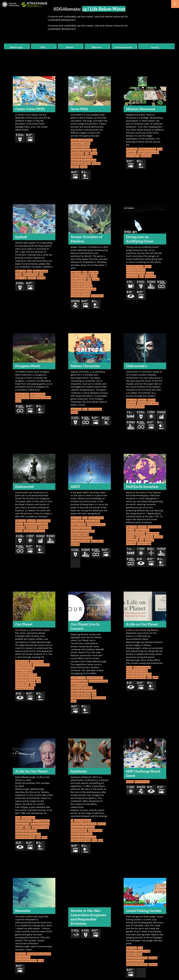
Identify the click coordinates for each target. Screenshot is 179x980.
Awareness (158, 537)
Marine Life (20, 528)
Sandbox (84, 167)
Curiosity (93, 154)
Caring (160, 149)
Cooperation (131, 152)
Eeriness (19, 531)
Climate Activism (37, 661)
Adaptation (149, 540)
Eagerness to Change (24, 671)
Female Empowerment (135, 407)
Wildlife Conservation (147, 149)
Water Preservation (30, 275)
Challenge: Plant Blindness (82, 140)
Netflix (33, 685)
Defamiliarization (22, 398)
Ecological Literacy (78, 525)
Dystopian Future (22, 824)
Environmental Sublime (80, 296)
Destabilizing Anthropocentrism (84, 824)
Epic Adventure (97, 296)
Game (29, 271)
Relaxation (96, 164)
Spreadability (150, 276)
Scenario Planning (142, 782)
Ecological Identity (93, 521)
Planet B (94, 276)
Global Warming (153, 533)
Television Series (22, 394)
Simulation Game (144, 543)
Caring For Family (95, 831)
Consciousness (132, 276)
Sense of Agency (133, 156)
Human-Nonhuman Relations (36, 524)
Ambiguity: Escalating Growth (138, 951)
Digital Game (21, 271)
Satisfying (41, 278)
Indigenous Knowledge (80, 276)
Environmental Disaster (25, 668)
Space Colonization (79, 279)
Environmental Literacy (80, 147)
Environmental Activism (136, 270)
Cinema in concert (78, 678)
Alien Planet (93, 272)
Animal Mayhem (78, 521)
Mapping (130, 782)
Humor (18, 401)
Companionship (77, 154)
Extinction (19, 828)
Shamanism (131, 403)
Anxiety (129, 667)
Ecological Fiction (142, 530)
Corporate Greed (44, 521)
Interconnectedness (79, 831)
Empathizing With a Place (81, 282)
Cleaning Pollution (40, 271)
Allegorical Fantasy (38, 394)
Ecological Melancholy (80, 535)
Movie (18, 818)
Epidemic (151, 400)
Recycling (150, 273)
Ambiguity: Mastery (134, 955)
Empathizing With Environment (83, 160)
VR (72, 821)
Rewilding (130, 537)
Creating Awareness (24, 665)
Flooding (74, 413)
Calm (94, 150)
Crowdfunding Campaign (81, 698)
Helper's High (21, 278)
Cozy (87, 154)
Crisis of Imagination (41, 665)
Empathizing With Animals (82, 157)
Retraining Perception (135, 961)
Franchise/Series (22, 685)
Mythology (153, 958)
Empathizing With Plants (81, 164)
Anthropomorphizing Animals (39, 954)
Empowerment (132, 540)
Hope (142, 276)
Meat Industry (32, 528)
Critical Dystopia (95, 409)
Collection (75, 167)
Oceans (18, 275)
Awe (89, 279)
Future (95, 841)
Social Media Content (135, 266)
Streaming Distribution (25, 688)
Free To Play (131, 543)
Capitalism (142, 400)
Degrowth (130, 530)
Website (148, 266)
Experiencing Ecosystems (81, 150)
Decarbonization (154, 527)
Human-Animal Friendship (137, 958)
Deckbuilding (146, 156)
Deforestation (132, 149)
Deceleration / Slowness (81, 144)
